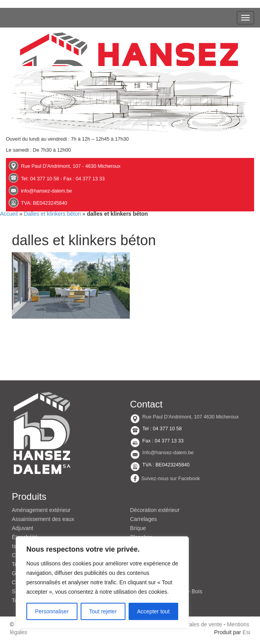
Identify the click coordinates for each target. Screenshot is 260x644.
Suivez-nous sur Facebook (171, 479)
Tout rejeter (103, 611)
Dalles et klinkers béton (53, 214)
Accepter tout (154, 611)
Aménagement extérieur (41, 510)
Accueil (9, 214)
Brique (138, 528)
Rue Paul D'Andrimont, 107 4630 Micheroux (191, 417)
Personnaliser (52, 611)
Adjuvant (22, 528)
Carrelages (144, 519)
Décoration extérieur (155, 510)
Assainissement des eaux (43, 519)
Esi (246, 632)
